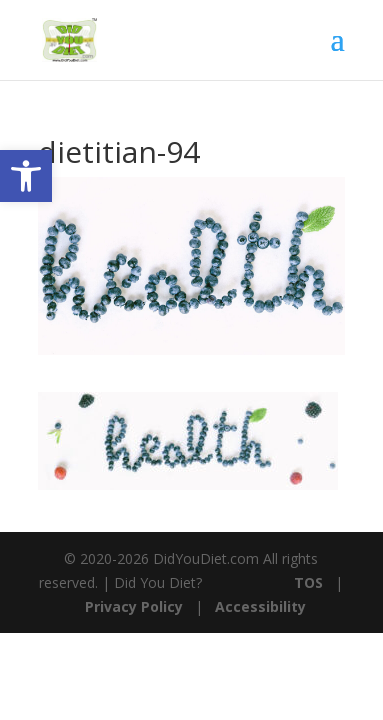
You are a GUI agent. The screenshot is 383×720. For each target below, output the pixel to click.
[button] (26, 176)
